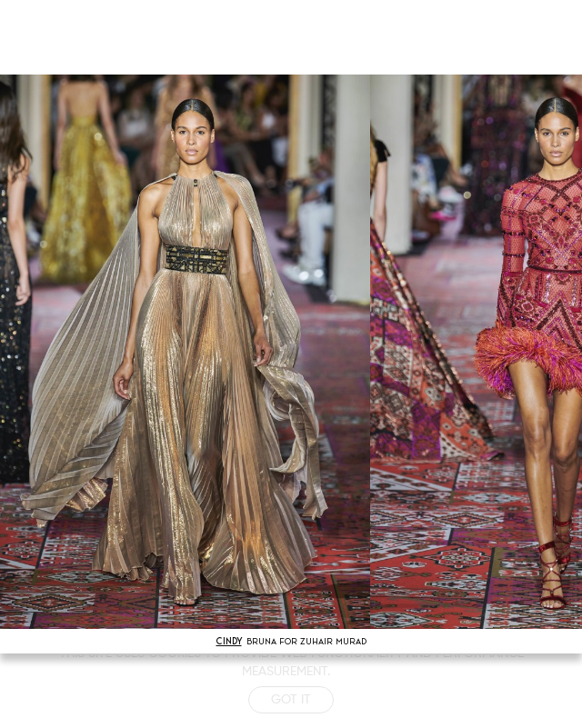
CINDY (229, 641)
